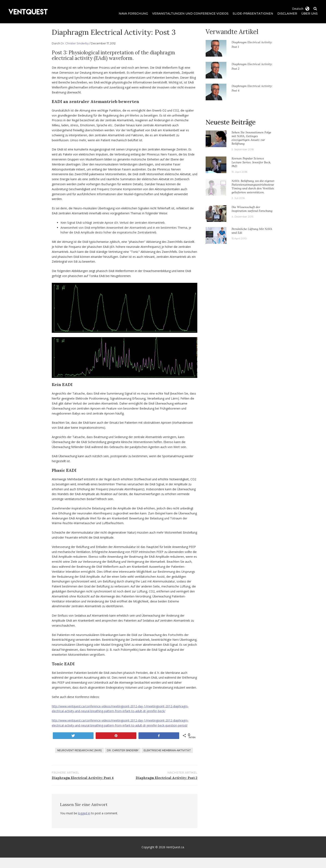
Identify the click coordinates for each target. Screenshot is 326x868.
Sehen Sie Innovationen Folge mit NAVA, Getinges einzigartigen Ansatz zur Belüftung (251, 138)
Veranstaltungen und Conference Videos (190, 14)
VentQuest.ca (175, 847)
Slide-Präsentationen (253, 14)
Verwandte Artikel (232, 32)
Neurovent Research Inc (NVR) (79, 750)
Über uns (309, 14)
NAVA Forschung (133, 14)
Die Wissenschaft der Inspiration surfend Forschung (252, 209)
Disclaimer (287, 14)
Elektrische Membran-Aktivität (167, 750)
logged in (84, 813)
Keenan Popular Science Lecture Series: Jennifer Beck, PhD (251, 162)
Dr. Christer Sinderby (75, 43)
